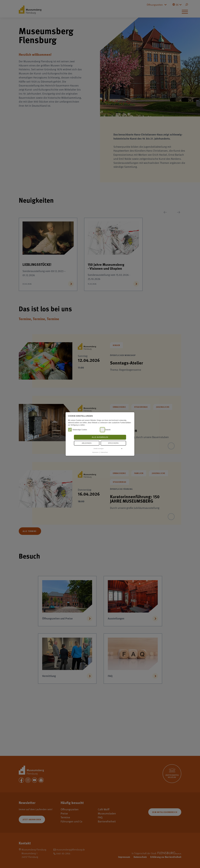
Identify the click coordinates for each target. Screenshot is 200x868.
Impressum (95, 452)
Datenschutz (104, 452)
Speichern (113, 443)
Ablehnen (87, 443)
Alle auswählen (100, 437)
